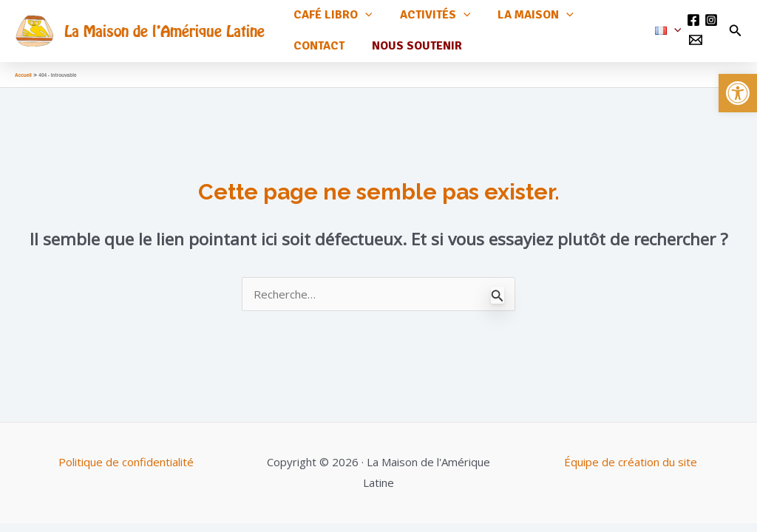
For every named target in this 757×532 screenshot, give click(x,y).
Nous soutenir (411, 37)
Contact (317, 37)
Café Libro (331, 16)
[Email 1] (694, 35)
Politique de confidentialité (126, 453)
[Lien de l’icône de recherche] (736, 27)
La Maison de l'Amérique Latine (164, 26)
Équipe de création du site (631, 453)
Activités (430, 16)
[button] (738, 93)
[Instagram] (710, 16)
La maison (526, 16)
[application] (363, 16)
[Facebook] (692, 16)
